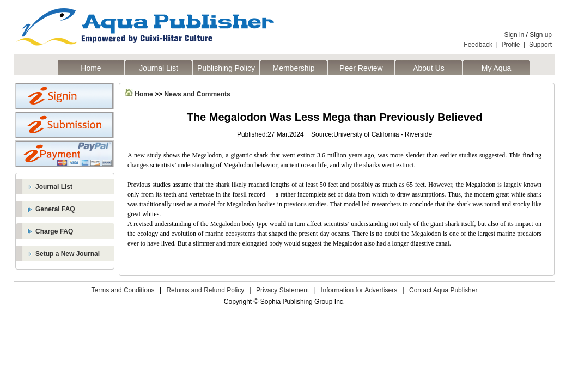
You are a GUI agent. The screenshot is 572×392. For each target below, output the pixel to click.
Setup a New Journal (68, 254)
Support (540, 45)
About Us (429, 68)
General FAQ (55, 209)
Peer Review (361, 68)
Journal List (159, 68)
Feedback (478, 45)
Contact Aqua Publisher (443, 290)
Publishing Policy (226, 68)
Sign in (515, 35)
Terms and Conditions (123, 290)
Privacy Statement (282, 290)
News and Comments (197, 94)
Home (91, 68)
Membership (293, 68)
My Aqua (496, 68)
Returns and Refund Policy (205, 290)
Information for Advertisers (359, 290)
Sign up (541, 35)
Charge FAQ (54, 231)
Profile (511, 45)
